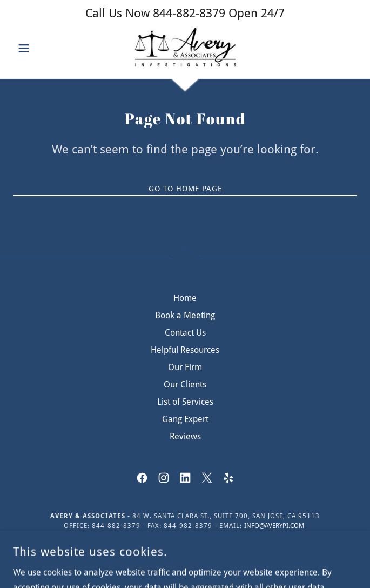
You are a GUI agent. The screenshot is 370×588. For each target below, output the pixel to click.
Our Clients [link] (185, 385)
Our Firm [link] (185, 367)
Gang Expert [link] (185, 419)
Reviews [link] (185, 436)
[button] (39, 48)
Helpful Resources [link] (185, 350)
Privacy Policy (239, 544)
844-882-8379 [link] (189, 13)
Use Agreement (306, 544)
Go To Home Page (185, 189)
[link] (185, 48)
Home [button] (185, 298)
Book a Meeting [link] (185, 315)
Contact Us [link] (185, 333)
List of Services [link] (185, 402)
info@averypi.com (274, 526)
